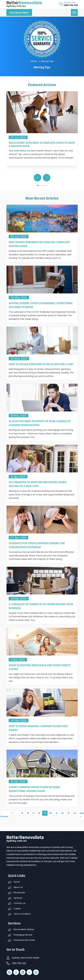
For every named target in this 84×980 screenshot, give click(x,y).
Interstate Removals (24, 940)
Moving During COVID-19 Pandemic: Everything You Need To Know (41, 305)
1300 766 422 (19, 963)
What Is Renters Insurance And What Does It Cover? (40, 667)
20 (51, 813)
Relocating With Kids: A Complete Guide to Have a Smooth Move (42, 144)
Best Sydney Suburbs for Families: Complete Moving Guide (39, 244)
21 (57, 813)
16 (28, 813)
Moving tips (19, 892)
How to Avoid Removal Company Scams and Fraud (38, 728)
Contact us (19, 903)
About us (18, 887)
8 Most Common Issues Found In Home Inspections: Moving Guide (34, 789)
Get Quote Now (19, 12)
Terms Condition (22, 914)
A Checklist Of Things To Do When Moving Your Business (41, 606)
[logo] (24, 4)
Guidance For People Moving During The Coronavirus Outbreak (37, 545)
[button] (47, 178)
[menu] (74, 12)
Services (18, 898)
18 (39, 813)
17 (34, 813)
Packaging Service (23, 935)
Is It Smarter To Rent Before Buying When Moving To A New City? (38, 484)
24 (75, 813)
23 (69, 813)
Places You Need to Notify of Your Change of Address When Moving (40, 423)
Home (34, 61)
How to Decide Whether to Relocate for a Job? (41, 364)
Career (17, 909)
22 (62, 813)
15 (22, 813)
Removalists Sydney (24, 929)
